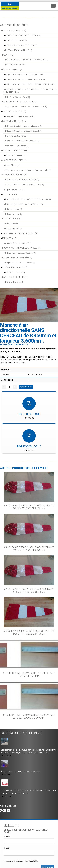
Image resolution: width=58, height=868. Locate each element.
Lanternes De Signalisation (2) (17, 146)
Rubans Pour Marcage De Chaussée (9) (21, 253)
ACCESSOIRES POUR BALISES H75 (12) (21, 45)
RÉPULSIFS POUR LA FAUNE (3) (18, 97)
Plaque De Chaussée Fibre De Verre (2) (20, 263)
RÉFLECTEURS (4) (10, 194)
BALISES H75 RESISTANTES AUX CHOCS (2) (23, 35)
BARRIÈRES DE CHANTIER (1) (15, 277)
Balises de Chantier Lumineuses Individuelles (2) (24, 126)
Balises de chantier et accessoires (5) (20, 116)
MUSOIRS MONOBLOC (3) (15, 65)
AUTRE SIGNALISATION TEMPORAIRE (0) (20, 233)
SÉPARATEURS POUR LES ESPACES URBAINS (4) (25, 185)
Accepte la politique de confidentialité (21, 861)
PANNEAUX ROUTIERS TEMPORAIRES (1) (20, 102)
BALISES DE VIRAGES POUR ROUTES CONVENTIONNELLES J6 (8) (31, 84)
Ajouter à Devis (26, 387)
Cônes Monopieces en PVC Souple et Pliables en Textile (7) (28, 170)
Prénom (7, 836)
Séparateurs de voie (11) (15, 190)
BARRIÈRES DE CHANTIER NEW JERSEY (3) (22, 180)
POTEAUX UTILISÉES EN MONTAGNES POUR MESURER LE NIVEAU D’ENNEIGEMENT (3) (30, 91)
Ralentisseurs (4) (12, 224)
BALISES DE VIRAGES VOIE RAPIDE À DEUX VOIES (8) (26, 79)
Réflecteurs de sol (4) (14, 209)
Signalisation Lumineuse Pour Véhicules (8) (22, 141)
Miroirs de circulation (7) (15, 155)
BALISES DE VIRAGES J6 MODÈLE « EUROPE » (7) (24, 74)
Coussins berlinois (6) (14, 229)
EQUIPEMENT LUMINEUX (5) (14, 121)
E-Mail (6, 848)
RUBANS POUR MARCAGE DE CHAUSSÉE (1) (21, 248)
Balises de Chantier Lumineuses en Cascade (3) (24, 131)
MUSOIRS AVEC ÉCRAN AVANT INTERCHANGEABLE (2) (27, 60)
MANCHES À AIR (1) (11, 238)
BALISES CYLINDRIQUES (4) (14, 30)
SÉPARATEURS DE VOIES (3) (14, 175)
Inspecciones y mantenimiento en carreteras (20, 772)
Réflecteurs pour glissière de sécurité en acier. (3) (24, 204)
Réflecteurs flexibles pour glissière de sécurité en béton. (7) (28, 199)
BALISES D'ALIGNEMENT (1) (14, 111)
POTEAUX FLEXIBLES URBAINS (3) (19, 50)
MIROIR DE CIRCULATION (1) (14, 150)
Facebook (8, 810)
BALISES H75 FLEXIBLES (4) (16, 40)
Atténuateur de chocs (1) (15, 272)
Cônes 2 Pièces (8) (13, 165)
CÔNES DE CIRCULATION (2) (14, 160)
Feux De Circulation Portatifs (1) (18, 136)
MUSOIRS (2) (8, 55)
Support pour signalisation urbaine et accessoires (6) (26, 107)
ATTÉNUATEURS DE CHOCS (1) (15, 267)
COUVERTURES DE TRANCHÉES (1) (17, 258)
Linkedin (4, 810)
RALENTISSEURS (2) (11, 219)
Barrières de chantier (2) (15, 282)
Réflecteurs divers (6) (14, 214)
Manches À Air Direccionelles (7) (18, 243)
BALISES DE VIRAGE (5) (12, 70)
